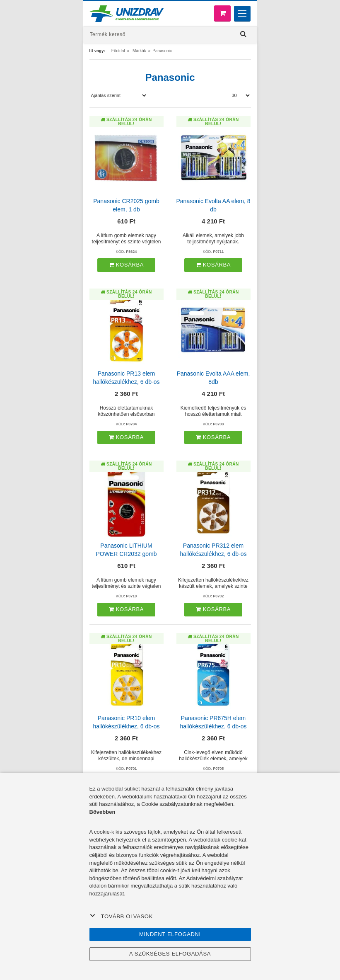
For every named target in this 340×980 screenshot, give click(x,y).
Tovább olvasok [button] (121, 916)
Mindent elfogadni (170, 934)
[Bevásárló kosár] (222, 13)
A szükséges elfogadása (170, 954)
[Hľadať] (244, 34)
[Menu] (242, 14)
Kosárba (126, 265)
